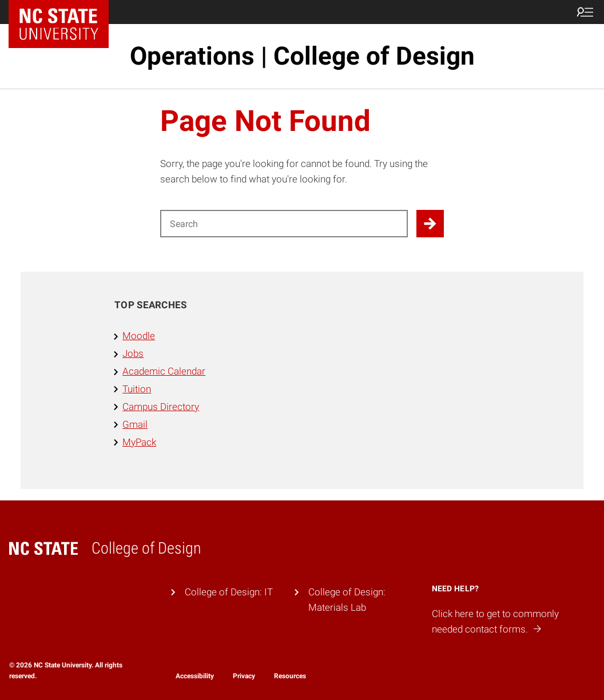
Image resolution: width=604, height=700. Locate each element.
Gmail (135, 424)
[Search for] (284, 224)
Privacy (244, 676)
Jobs (133, 353)
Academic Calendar (164, 371)
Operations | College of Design (302, 56)
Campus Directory (161, 407)
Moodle (139, 336)
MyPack (139, 442)
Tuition (137, 389)
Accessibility (195, 676)
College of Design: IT (229, 592)
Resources (290, 676)
